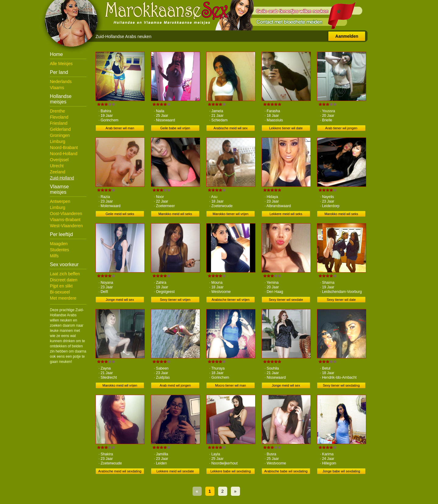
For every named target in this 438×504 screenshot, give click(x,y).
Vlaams (57, 88)
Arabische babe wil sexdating (286, 471)
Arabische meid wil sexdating (120, 471)
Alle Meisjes (61, 64)
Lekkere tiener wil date (286, 128)
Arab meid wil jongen (175, 385)
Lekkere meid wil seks (286, 214)
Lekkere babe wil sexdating (231, 471)
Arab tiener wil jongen (341, 128)
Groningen (60, 135)
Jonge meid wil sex (120, 300)
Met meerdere (63, 298)
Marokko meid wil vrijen (120, 385)
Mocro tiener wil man (230, 385)
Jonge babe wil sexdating (341, 471)
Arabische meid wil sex (231, 128)
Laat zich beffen (65, 274)
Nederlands (61, 82)
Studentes (59, 250)
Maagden (59, 244)
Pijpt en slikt (61, 286)
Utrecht (57, 166)
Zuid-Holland (62, 178)
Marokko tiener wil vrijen (231, 214)
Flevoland (59, 117)
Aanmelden (347, 36)
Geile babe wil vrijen (175, 128)
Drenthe (57, 111)
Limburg (58, 141)
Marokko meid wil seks (175, 214)
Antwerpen (60, 201)
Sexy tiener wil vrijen (175, 300)
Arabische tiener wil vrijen (231, 300)
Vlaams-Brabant (65, 220)
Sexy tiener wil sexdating (341, 385)
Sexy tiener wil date (341, 300)
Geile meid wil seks (120, 214)
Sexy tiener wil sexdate (286, 300)
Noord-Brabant (64, 148)
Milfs (54, 256)
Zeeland (58, 172)
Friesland (59, 123)
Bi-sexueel (60, 292)
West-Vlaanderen (66, 226)
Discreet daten (64, 280)
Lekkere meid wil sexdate (175, 471)
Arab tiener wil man (120, 128)
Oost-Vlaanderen (66, 214)
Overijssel (59, 160)
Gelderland (60, 129)
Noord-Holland (64, 154)
